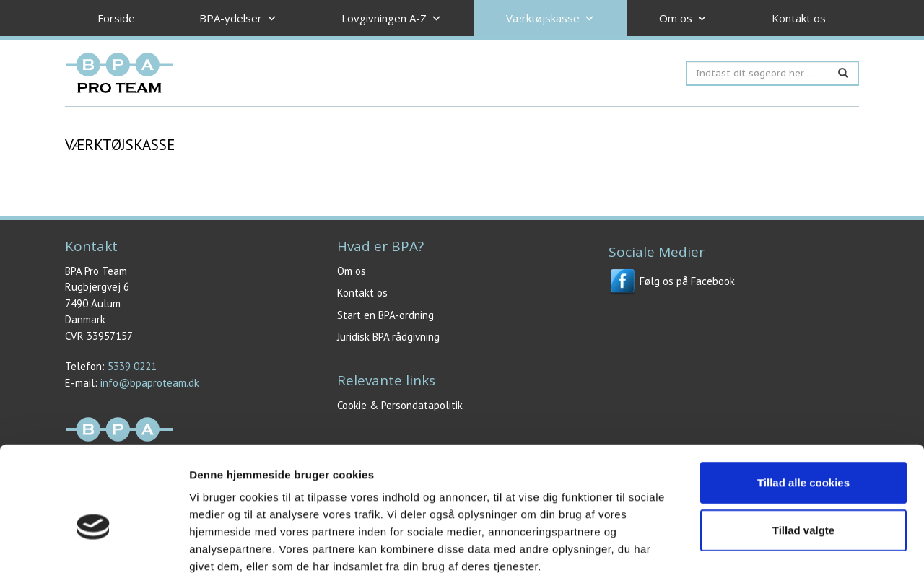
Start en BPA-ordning (385, 315)
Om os (352, 271)
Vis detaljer (750, 549)
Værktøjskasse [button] (550, 18)
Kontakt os (799, 18)
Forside (116, 18)
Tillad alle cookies (803, 407)
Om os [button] (683, 18)
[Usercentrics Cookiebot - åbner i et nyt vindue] (93, 550)
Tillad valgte (803, 455)
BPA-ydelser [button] (238, 18)
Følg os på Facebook (672, 281)
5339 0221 (132, 366)
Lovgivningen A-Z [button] (392, 18)
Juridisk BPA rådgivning (388, 337)
